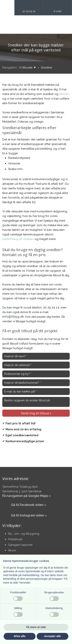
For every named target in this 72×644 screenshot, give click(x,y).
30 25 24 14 (51, 307)
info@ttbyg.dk (13, 317)
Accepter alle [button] (53, 636)
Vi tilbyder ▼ (28, 68)
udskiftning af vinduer (18, 239)
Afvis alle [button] (19, 636)
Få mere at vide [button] (36, 627)
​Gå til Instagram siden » (29, 515)
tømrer (64, 94)
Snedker (47, 68)
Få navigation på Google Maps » (26, 496)
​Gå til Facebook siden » (29, 505)
